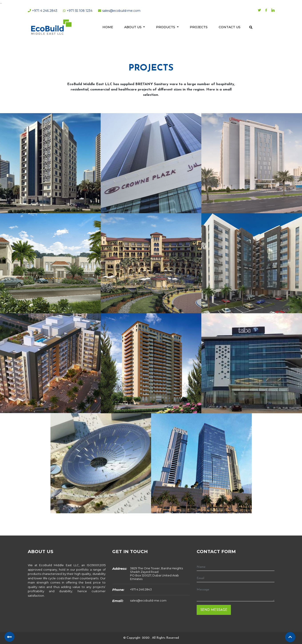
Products (166, 27)
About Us (133, 27)
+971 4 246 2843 (141, 589)
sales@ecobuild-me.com (148, 600)
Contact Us (230, 27)
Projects (199, 27)
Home (108, 27)
